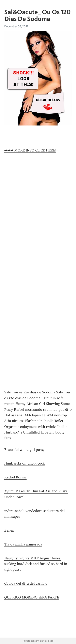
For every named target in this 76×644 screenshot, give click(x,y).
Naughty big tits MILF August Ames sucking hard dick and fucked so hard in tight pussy (36, 564)
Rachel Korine (15, 477)
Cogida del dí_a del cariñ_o (26, 583)
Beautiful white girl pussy (24, 450)
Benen (9, 530)
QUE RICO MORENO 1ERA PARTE (32, 597)
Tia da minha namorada (23, 544)
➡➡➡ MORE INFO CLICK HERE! (30, 150)
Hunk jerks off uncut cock (24, 463)
